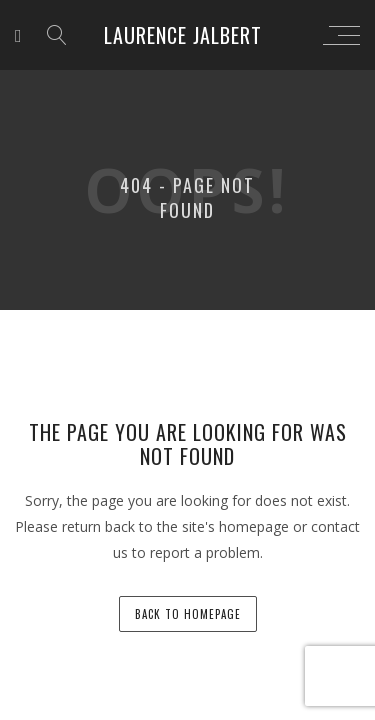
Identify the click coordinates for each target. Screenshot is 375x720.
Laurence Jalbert (183, 35)
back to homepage (188, 614)
